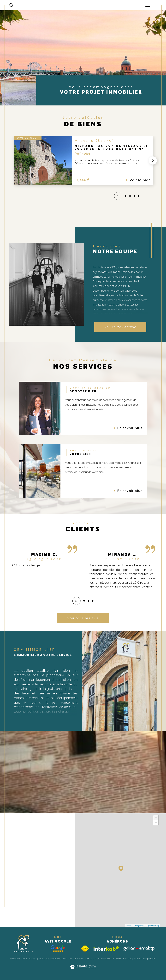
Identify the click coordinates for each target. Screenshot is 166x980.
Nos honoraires (76, 959)
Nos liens (127, 959)
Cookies (152, 959)
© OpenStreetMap (152, 926)
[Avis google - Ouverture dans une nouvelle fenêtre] (58, 949)
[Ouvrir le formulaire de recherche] (12, 5)
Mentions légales (106, 959)
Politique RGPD (140, 959)
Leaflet (129, 926)
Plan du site (91, 959)
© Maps (138, 926)
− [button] (156, 823)
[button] (152, 160)
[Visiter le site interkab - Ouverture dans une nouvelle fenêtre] (106, 949)
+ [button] (156, 818)
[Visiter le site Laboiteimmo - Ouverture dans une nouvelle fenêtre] (83, 970)
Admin (119, 959)
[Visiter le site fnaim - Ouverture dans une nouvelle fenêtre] (85, 949)
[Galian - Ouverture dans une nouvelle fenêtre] (139, 949)
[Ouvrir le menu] (148, 5)
